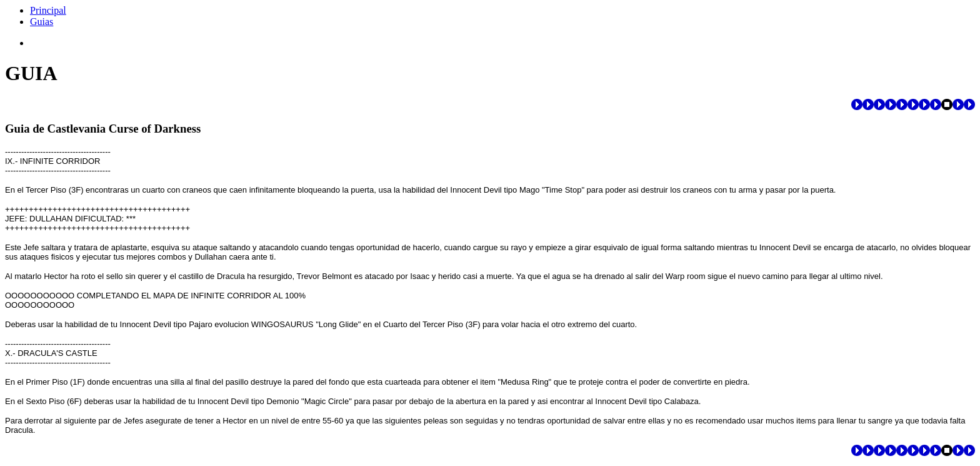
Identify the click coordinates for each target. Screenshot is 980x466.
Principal (48, 10)
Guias (42, 22)
